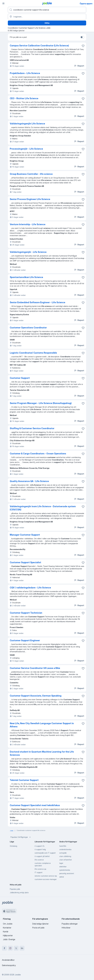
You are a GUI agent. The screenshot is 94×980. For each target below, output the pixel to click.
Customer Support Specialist (25, 562)
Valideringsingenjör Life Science (27, 124)
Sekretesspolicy (9, 965)
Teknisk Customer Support (24, 780)
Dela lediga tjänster (40, 924)
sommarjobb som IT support (45, 853)
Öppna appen (86, 4)
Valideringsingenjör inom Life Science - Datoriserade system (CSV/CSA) (43, 508)
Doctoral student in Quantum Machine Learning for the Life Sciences (42, 753)
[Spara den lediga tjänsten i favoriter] (83, 46)
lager (61, 863)
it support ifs (40, 846)
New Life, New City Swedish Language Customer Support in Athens (42, 725)
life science (39, 860)
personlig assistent (67, 873)
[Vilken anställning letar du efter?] (47, 10)
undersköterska (65, 849)
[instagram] (10, 948)
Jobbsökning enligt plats (19, 892)
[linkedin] (22, 948)
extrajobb (63, 853)
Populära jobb (15, 889)
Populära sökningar (70, 924)
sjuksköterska (65, 870)
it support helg (40, 849)
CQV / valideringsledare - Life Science (30, 588)
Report (79, 66)
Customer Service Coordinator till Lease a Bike (35, 668)
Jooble (18, 975)
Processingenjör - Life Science (26, 149)
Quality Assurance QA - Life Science (29, 481)
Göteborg (13, 846)
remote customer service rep (46, 876)
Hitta (47, 23)
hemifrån (63, 846)
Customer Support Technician (26, 613)
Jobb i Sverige (9, 939)
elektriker (63, 867)
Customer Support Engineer (25, 640)
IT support (39, 872)
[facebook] (4, 948)
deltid (62, 877)
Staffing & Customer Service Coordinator (32, 428)
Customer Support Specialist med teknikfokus (35, 805)
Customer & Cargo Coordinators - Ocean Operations (38, 454)
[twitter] (16, 948)
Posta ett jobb (38, 928)
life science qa (40, 869)
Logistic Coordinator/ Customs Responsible (33, 353)
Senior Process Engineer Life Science (30, 199)
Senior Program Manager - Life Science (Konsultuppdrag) (41, 403)
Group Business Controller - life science (31, 174)
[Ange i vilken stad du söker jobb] (47, 17)
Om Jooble (8, 924)
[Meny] (3, 3)
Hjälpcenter (8, 935)
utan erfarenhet (66, 860)
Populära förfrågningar (21, 837)
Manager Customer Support (25, 535)
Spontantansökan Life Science (26, 277)
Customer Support (20, 378)
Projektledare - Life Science (25, 73)
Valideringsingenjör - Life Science (28, 252)
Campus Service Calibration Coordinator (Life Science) (39, 46)
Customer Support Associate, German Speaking (36, 696)
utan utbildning (65, 856)
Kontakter (7, 928)
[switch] (82, 37)
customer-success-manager (46, 879)
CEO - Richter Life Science (24, 98)
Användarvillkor (8, 960)
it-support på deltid (42, 856)
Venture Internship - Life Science (28, 224)
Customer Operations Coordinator (28, 328)
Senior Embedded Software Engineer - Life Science (38, 302)
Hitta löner (66, 928)
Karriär (6, 932)
